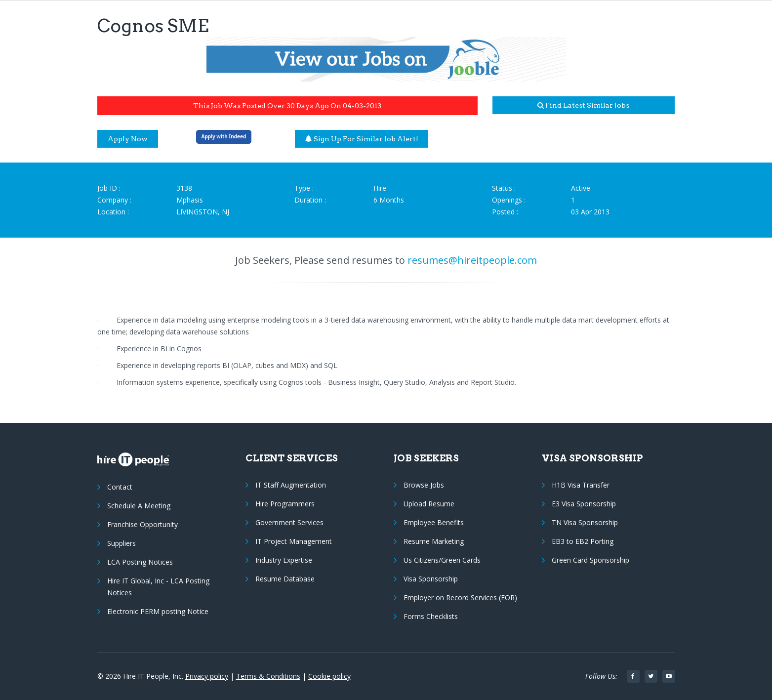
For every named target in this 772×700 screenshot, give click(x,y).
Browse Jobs (424, 485)
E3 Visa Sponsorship (584, 504)
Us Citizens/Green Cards (442, 560)
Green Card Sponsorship (590, 560)
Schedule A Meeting (139, 506)
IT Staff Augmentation (291, 485)
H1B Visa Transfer (581, 485)
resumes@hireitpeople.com (472, 260)
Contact (120, 487)
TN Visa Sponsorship (585, 522)
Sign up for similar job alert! (362, 139)
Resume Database (285, 579)
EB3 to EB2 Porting (583, 541)
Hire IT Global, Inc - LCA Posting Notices (158, 587)
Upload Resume (429, 504)
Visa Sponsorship (431, 579)
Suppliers (122, 543)
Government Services (289, 522)
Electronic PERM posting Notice (158, 611)
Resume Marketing (434, 541)
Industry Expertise (284, 560)
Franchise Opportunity (142, 524)
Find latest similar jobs (583, 105)
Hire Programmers (285, 504)
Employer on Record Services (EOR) (460, 597)
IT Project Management (294, 541)
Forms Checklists (431, 616)
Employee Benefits (434, 522)
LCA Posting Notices (140, 562)
